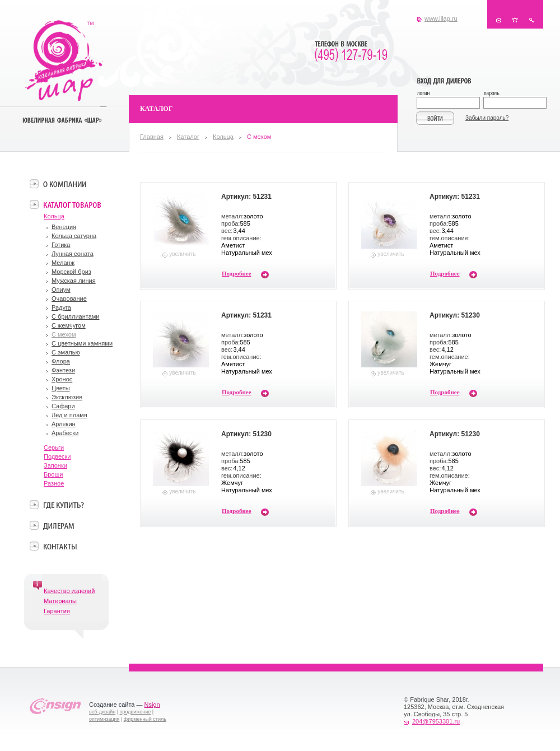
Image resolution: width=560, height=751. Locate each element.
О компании (65, 184)
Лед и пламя (69, 415)
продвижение (136, 712)
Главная (152, 137)
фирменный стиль (145, 719)
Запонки (55, 465)
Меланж (63, 263)
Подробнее (237, 273)
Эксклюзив (67, 397)
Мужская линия (74, 281)
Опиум (61, 290)
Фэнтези (63, 370)
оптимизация (104, 719)
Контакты (499, 20)
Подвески (57, 456)
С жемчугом (69, 325)
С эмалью (66, 352)
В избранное (515, 20)
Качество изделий (69, 591)
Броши (53, 474)
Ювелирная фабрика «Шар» (64, 60)
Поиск (531, 20)
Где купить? (64, 505)
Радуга (61, 307)
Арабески (65, 433)
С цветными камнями (82, 343)
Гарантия (57, 611)
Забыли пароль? (487, 118)
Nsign (152, 705)
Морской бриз (71, 272)
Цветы (61, 388)
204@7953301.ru (436, 721)
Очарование (69, 298)
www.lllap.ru (441, 18)
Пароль (514, 94)
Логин (450, 94)
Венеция (64, 227)
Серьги (54, 447)
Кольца (223, 137)
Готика (61, 245)
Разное (54, 483)
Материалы (60, 601)
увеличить (182, 254)
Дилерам (59, 525)
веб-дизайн (102, 712)
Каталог (188, 137)
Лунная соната (73, 254)
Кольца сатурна (74, 236)
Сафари (63, 406)
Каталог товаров (72, 204)
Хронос (62, 379)
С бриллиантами (75, 316)
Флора (61, 361)
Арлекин (64, 424)
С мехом (64, 334)
